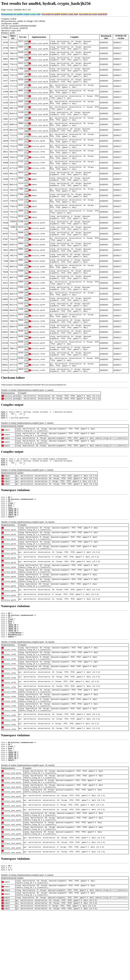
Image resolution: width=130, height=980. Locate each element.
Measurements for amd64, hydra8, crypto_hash (21, 14)
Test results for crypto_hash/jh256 (93, 14)
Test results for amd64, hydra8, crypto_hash (60, 14)
